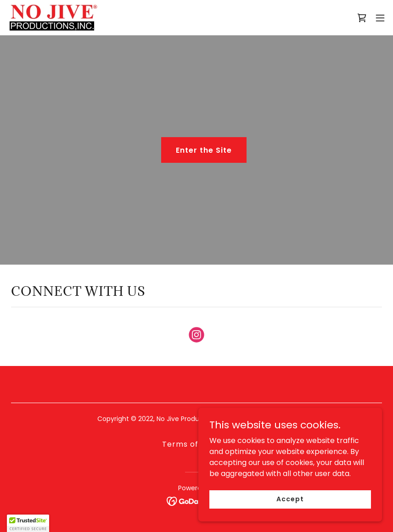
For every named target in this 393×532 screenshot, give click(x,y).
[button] (380, 18)
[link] (53, 18)
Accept (290, 499)
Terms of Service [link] (196, 444)
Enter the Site (204, 150)
